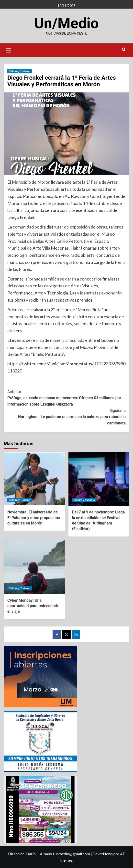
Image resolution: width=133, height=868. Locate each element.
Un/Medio (66, 23)
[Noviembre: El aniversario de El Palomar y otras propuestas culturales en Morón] (34, 479)
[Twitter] (66, 634)
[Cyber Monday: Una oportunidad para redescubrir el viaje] (34, 567)
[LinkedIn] (76, 634)
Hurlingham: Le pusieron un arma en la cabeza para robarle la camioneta (66, 416)
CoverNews (103, 854)
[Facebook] (57, 634)
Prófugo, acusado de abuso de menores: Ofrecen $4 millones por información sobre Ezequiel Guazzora (66, 398)
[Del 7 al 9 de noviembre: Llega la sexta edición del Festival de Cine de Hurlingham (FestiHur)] (99, 479)
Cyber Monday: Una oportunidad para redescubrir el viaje (33, 606)
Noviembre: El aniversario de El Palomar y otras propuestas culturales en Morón (34, 518)
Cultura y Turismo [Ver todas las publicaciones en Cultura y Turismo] (20, 71)
